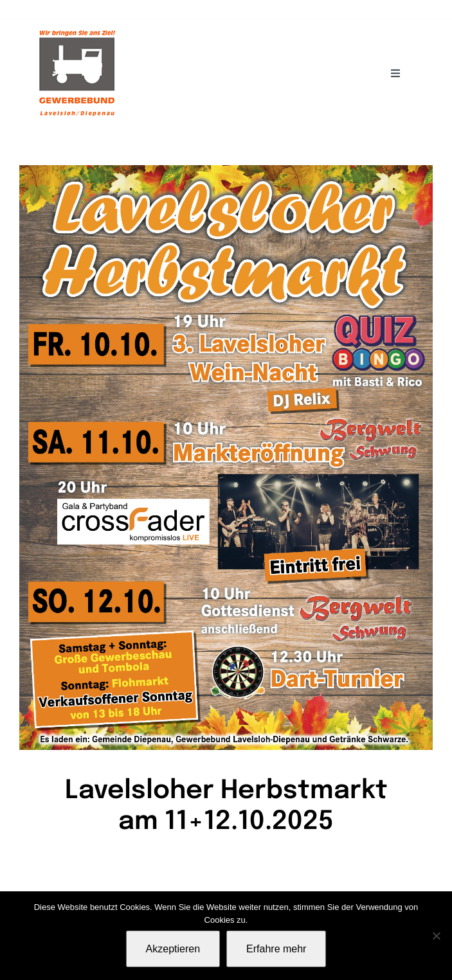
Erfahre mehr (276, 949)
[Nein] (436, 936)
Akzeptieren (173, 949)
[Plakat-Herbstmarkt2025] (226, 170)
